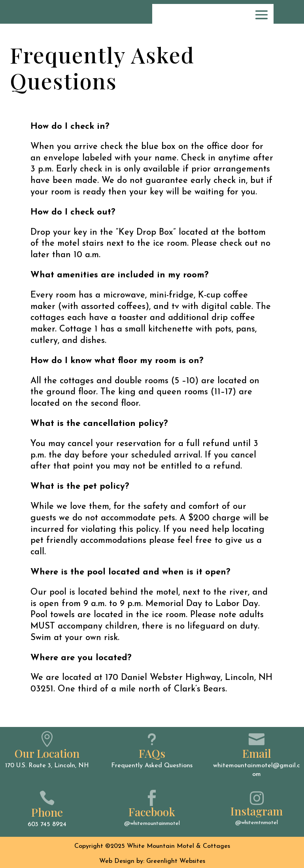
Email (257, 753)
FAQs (152, 753)
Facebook (152, 812)
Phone (47, 812)
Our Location (47, 753)
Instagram (257, 811)
